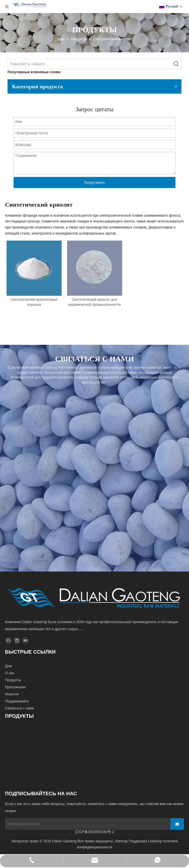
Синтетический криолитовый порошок (34, 302)
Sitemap (121, 841)
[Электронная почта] (86, 824)
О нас (10, 673)
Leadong (155, 841)
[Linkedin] (17, 641)
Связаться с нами (19, 708)
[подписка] (177, 824)
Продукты (13, 680)
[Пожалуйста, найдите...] (89, 64)
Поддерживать (17, 701)
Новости (12, 694)
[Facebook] (8, 641)
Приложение (15, 687)
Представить (94, 182)
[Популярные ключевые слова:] (176, 64)
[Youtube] (25, 641)
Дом (8, 666)
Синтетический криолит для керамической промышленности (94, 302)
